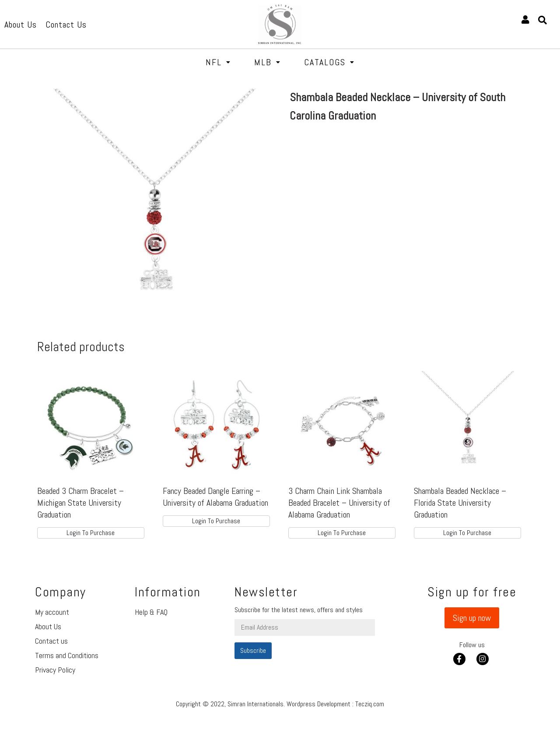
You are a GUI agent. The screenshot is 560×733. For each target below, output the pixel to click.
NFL (218, 62)
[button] (472, 618)
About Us (48, 626)
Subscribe (253, 650)
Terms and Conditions (67, 655)
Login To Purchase (91, 533)
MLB (268, 62)
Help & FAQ (151, 612)
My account (52, 612)
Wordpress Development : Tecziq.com (335, 704)
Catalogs (329, 62)
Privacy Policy (55, 670)
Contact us (51, 641)
